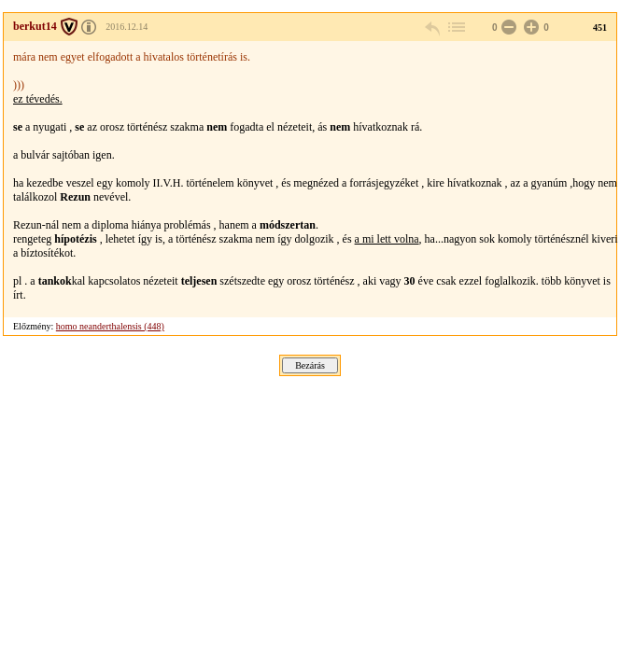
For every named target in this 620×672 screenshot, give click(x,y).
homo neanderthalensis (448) (110, 326)
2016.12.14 (127, 27)
